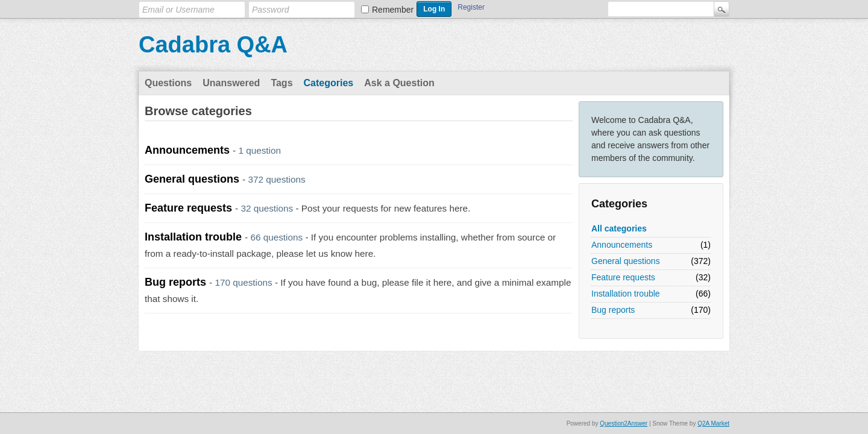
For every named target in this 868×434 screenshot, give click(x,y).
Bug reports (613, 310)
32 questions (267, 208)
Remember (393, 10)
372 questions (276, 179)
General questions (626, 261)
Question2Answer (624, 423)
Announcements (622, 245)
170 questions (243, 282)
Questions (168, 83)
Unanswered (231, 83)
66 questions (276, 237)
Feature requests (623, 277)
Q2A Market (713, 423)
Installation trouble (626, 294)
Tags (281, 83)
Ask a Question (399, 83)
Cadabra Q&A (213, 45)
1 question (259, 150)
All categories (619, 228)
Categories (329, 83)
